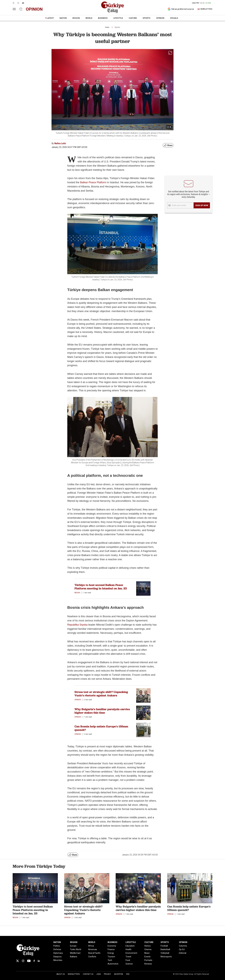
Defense (57, 949)
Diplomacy (58, 953)
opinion (34, 9)
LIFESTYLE (118, 18)
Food (128, 960)
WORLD (89, 18)
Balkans (74, 957)
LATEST (50, 18)
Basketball (165, 949)
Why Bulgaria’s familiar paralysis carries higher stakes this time (102, 711)
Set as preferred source (181, 9)
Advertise (119, 974)
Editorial (183, 953)
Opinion (117, 27)
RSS (128, 974)
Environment (131, 953)
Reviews (148, 964)
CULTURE (133, 18)
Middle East (75, 953)
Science (129, 964)
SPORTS (147, 18)
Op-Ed (182, 949)
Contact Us (88, 974)
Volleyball (165, 953)
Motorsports (166, 957)
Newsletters (74, 974)
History (148, 946)
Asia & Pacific (94, 953)
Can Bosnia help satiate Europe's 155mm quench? (101, 728)
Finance (111, 949)
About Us (61, 974)
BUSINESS (103, 18)
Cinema (148, 949)
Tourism (111, 957)
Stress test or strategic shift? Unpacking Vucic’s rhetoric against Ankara (101, 694)
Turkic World (76, 949)
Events (147, 957)
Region (77, 593)
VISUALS (174, 18)
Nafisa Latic (60, 143)
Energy (111, 953)
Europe (73, 946)
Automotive (113, 964)
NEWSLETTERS (205, 9)
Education (130, 946)
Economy (112, 946)
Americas (93, 949)
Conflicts (92, 957)
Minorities (58, 960)
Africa (91, 946)
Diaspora (57, 957)
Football (164, 946)
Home (107, 27)
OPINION (160, 18)
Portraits (148, 960)
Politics (57, 946)
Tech (110, 960)
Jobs (99, 974)
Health (128, 949)
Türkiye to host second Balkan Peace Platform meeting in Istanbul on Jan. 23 (101, 587)
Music (147, 953)
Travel (128, 957)
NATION (63, 18)
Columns (183, 946)
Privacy (107, 974)
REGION (76, 18)
